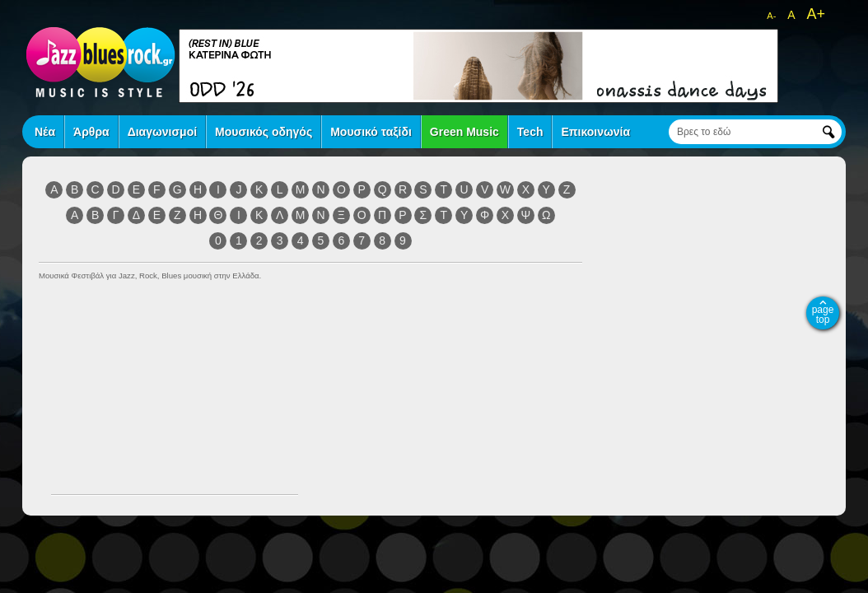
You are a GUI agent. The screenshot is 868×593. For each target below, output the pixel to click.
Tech (530, 132)
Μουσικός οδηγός (264, 132)
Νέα (45, 132)
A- (771, 16)
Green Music (464, 132)
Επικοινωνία (595, 132)
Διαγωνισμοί (162, 132)
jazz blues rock (100, 62)
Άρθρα (91, 132)
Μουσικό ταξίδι (371, 132)
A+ (816, 14)
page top (823, 315)
